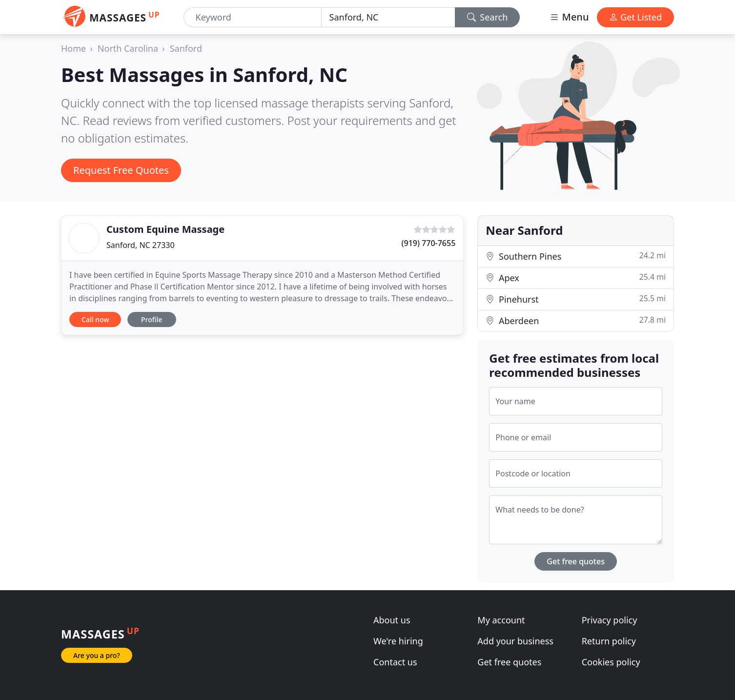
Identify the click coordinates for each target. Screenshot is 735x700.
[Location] (388, 17)
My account (501, 620)
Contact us (395, 662)
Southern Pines (576, 256)
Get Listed (635, 17)
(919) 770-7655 (429, 243)
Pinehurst (576, 299)
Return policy (609, 641)
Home (73, 48)
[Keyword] (253, 17)
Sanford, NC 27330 (141, 245)
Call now (95, 319)
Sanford (186, 48)
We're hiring (398, 641)
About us (392, 620)
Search (488, 17)
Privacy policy (610, 620)
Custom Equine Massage (165, 229)
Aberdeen (576, 320)
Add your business (515, 641)
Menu (569, 17)
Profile (152, 319)
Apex (576, 278)
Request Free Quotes (121, 170)
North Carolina (128, 48)
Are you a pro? (97, 655)
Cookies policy (611, 662)
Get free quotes (576, 561)
